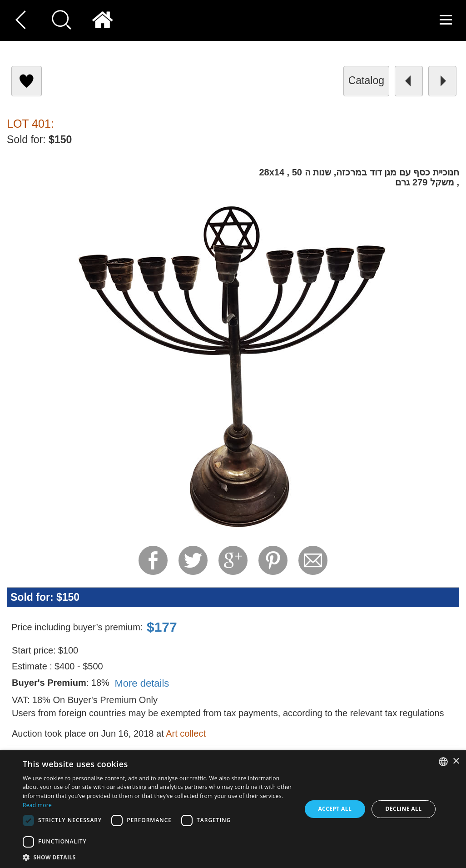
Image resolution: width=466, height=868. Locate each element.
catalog (366, 80)
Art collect (186, 733)
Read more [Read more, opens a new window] (37, 805)
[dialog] (233, 809)
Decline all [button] (403, 809)
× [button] (456, 761)
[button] (158, 857)
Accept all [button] (335, 809)
